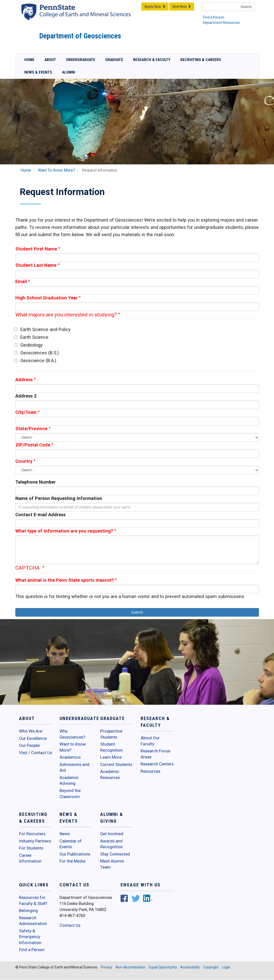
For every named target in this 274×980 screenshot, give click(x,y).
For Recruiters (32, 834)
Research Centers (157, 764)
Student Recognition (112, 747)
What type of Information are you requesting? (64, 531)
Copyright (211, 967)
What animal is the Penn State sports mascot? (65, 580)
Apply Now (155, 7)
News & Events (38, 72)
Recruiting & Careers (201, 60)
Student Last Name (36, 265)
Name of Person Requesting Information (59, 498)
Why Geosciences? (72, 734)
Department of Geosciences (80, 36)
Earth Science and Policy (45, 329)
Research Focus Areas (155, 754)
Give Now (182, 7)
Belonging (29, 910)
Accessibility (190, 967)
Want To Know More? (57, 170)
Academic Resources (110, 774)
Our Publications (75, 854)
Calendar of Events (71, 844)
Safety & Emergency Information (30, 937)
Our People (29, 745)
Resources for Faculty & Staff (33, 900)
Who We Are (31, 731)
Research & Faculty (152, 60)
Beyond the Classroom (70, 794)
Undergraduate (81, 60)
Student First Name (36, 249)
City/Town (26, 412)
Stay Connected (115, 854)
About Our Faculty (150, 741)
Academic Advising (69, 780)
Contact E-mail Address (40, 515)
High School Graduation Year (46, 298)
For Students (31, 848)
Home (29, 60)
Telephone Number (36, 482)
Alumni (69, 72)
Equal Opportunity (163, 967)
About (50, 60)
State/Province (31, 429)
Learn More (111, 757)
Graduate (114, 60)
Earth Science (34, 337)
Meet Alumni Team (112, 864)
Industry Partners (35, 841)
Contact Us (70, 925)
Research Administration (33, 921)
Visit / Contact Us (36, 753)
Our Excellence (33, 738)
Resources (150, 771)
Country (24, 461)
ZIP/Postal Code (33, 445)
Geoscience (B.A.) (38, 361)
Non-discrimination (130, 967)
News (65, 834)
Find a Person (214, 17)
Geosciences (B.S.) (40, 353)
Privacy (106, 967)
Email (21, 281)
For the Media (72, 861)
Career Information (30, 858)
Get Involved (112, 834)
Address (24, 380)
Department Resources (221, 23)
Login (226, 967)
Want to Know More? (73, 747)
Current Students (116, 764)
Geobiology (32, 345)
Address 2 (26, 396)
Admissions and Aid (74, 767)
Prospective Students (111, 734)
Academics (70, 757)
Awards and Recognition (112, 844)
